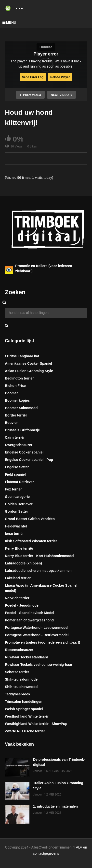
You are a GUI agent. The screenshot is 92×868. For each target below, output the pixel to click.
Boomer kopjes (17, 400)
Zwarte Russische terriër (25, 731)
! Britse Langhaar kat (22, 356)
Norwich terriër (17, 598)
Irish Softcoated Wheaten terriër (31, 541)
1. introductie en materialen (55, 806)
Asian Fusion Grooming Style (29, 371)
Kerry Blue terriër (19, 548)
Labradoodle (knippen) (23, 563)
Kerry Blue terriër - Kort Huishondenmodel (39, 556)
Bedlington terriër (19, 378)
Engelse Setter (17, 467)
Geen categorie (17, 497)
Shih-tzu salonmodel (22, 679)
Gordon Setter (16, 511)
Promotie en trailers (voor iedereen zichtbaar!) (43, 642)
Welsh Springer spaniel (24, 709)
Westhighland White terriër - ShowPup (36, 724)
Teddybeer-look (18, 694)
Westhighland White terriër (27, 716)
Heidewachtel (16, 526)
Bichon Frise (15, 386)
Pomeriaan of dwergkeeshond (29, 620)
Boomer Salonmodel (22, 408)
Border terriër (16, 415)
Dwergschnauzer (19, 445)
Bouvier (11, 423)
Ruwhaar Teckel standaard (26, 657)
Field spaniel (15, 474)
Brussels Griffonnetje (22, 430)
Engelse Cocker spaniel (24, 452)
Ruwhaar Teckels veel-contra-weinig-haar (39, 665)
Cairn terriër (15, 437)
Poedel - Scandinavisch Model (30, 613)
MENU (9, 22)
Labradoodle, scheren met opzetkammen (38, 571)
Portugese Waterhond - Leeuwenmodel (37, 628)
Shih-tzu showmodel (22, 687)
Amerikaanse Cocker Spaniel (28, 363)
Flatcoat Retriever (19, 482)
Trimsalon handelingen (24, 702)
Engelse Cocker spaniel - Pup (29, 460)
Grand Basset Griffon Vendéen (30, 519)
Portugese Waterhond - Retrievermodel (37, 635)
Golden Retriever (19, 504)
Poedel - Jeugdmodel (22, 605)
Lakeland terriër (18, 578)
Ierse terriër (14, 534)
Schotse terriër (17, 672)
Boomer (11, 393)
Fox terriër (13, 489)
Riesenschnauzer (19, 650)
